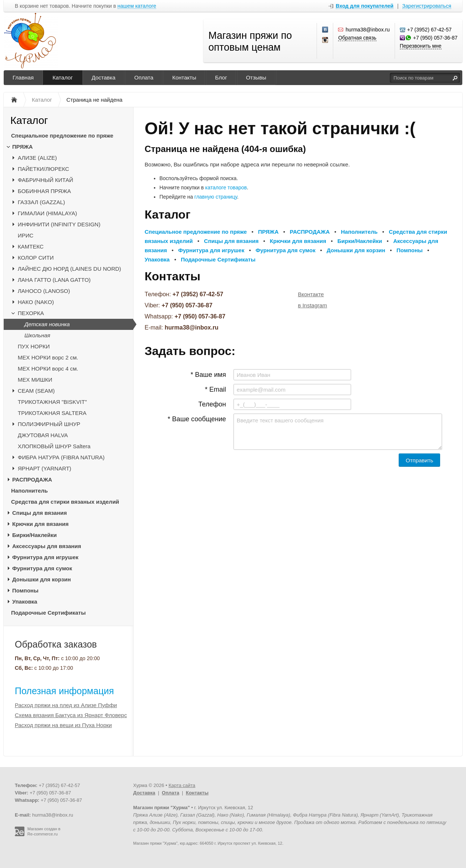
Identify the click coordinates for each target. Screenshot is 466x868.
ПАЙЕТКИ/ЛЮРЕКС (43, 169)
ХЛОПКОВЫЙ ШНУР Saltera (54, 446)
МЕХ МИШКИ (35, 380)
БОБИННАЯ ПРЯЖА (44, 191)
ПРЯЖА (23, 147)
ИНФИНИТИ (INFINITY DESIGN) (59, 224)
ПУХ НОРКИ (34, 346)
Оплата (144, 77)
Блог (221, 77)
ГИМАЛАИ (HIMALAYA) (47, 213)
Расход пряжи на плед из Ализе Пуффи (66, 705)
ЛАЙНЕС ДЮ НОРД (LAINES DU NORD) (69, 269)
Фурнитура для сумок (42, 568)
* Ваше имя (208, 375)
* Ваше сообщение (197, 419)
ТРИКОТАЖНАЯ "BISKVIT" (52, 402)
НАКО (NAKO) (36, 302)
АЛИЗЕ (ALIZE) (37, 158)
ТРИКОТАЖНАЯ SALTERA (52, 413)
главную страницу (216, 197)
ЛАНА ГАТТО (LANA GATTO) (54, 280)
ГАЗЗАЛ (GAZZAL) (41, 202)
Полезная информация (64, 691)
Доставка (104, 77)
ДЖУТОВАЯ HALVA (43, 435)
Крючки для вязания (40, 524)
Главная (23, 77)
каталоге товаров (226, 188)
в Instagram (313, 305)
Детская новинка (47, 324)
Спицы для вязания (40, 513)
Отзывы (256, 77)
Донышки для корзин (41, 579)
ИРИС (26, 235)
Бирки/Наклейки (35, 535)
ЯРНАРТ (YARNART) (45, 468)
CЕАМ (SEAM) (36, 391)
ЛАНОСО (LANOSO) (44, 291)
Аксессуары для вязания (47, 546)
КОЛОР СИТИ (36, 258)
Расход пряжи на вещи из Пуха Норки (63, 725)
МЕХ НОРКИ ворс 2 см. (48, 357)
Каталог (63, 77)
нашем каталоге (137, 6)
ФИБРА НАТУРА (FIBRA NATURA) (61, 457)
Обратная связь (357, 38)
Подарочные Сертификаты (48, 613)
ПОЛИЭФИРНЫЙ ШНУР (49, 424)
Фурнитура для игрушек (45, 557)
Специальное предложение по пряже (62, 136)
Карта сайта (182, 785)
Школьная (37, 335)
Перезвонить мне (421, 46)
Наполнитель (29, 491)
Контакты (184, 77)
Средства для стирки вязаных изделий (65, 502)
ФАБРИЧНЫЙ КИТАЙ (45, 180)
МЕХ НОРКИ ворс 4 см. (48, 369)
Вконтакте (311, 294)
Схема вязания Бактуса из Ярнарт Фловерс (71, 715)
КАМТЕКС (31, 246)
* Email (215, 389)
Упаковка (25, 602)
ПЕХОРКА (31, 313)
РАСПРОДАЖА (32, 479)
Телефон (212, 404)
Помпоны (25, 590)
